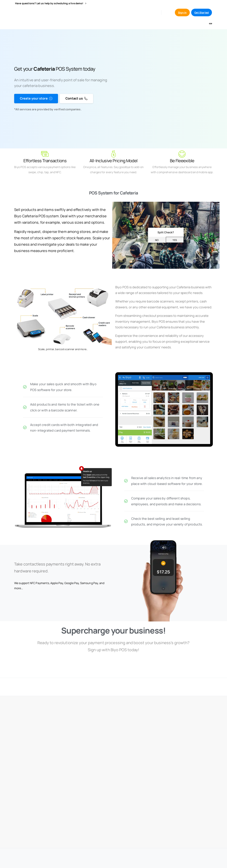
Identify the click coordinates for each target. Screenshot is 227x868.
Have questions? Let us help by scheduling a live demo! (51, 3)
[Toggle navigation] (211, 24)
